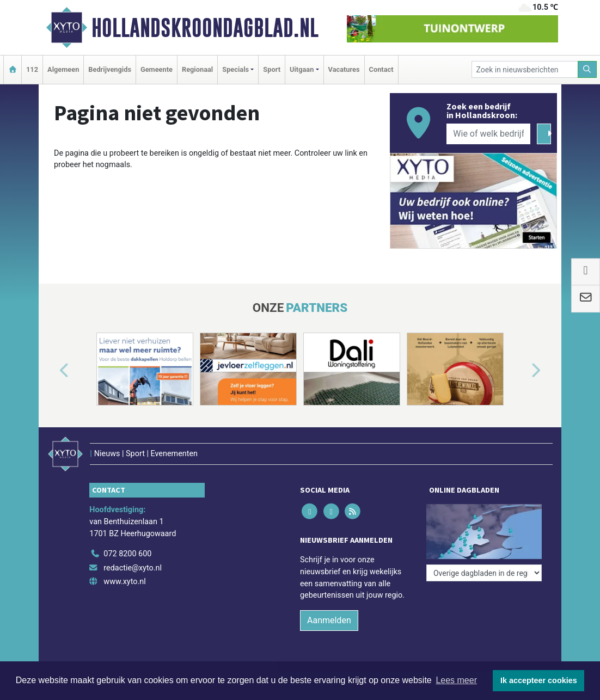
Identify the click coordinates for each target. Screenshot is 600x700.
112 (32, 69)
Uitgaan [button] (302, 69)
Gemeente (157, 69)
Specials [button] (235, 69)
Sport (272, 69)
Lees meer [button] (456, 680)
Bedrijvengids (110, 69)
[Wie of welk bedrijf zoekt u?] (488, 134)
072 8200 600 (127, 554)
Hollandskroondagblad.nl (205, 28)
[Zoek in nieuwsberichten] (525, 69)
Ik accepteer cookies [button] (539, 680)
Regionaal (197, 69)
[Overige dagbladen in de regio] (484, 573)
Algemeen (63, 69)
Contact (381, 69)
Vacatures (344, 69)
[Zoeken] (587, 69)
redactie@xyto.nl (133, 568)
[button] (52, 371)
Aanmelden (329, 620)
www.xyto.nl (124, 582)
